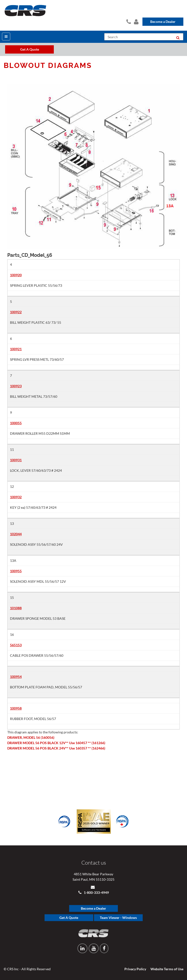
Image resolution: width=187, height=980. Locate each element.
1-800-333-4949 (96, 892)
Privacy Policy (135, 969)
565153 (16, 645)
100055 (16, 423)
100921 (16, 349)
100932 (16, 497)
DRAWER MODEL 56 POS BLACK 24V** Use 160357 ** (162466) (56, 748)
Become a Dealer (163, 22)
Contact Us (128, 21)
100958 (16, 708)
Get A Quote (69, 918)
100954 (16, 677)
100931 (16, 460)
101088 (16, 608)
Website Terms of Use (167, 969)
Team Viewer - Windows (118, 918)
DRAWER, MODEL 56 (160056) (31, 737)
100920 (16, 275)
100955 (16, 571)
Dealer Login (136, 21)
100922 (16, 312)
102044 (16, 534)
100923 (16, 386)
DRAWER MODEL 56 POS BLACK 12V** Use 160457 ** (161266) (56, 743)
